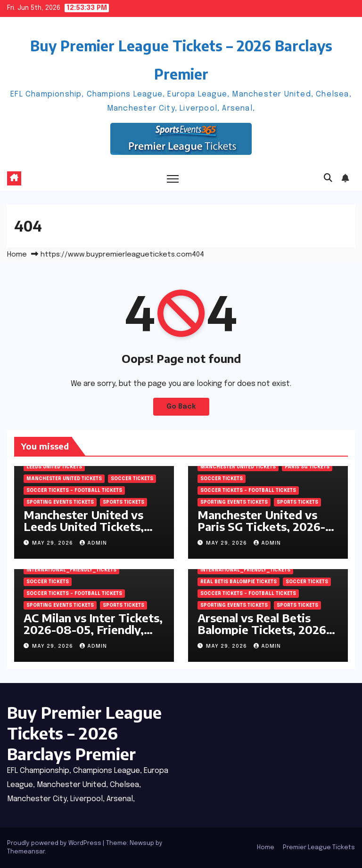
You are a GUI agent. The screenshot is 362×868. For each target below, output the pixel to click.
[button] (328, 178)
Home (17, 255)
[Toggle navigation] (173, 179)
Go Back (181, 407)
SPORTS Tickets (123, 502)
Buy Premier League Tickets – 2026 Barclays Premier (84, 733)
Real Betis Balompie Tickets (239, 582)
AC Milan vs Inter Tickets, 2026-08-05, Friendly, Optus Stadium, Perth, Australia (93, 635)
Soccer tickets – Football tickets (74, 490)
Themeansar (26, 852)
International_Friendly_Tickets (71, 570)
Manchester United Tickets (64, 479)
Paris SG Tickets (307, 467)
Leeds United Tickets (54, 467)
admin (93, 543)
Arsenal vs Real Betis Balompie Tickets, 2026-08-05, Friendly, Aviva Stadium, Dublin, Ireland (264, 635)
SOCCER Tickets (132, 479)
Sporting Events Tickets (60, 502)
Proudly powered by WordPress (55, 843)
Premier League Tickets (319, 848)
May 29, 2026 (53, 543)
